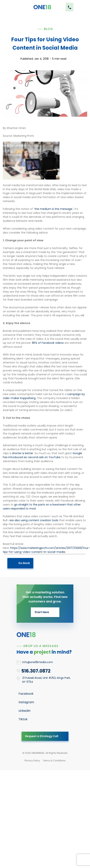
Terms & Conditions (54, 761)
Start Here (42, 612)
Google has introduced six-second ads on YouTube (42, 455)
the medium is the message (53, 209)
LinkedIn (24, 711)
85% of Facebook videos (48, 343)
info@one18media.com (38, 662)
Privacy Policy (32, 761)
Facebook (26, 694)
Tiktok (23, 719)
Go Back (24, 563)
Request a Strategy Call (42, 736)
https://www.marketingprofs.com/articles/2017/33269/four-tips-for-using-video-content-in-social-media (46, 550)
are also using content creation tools (34, 520)
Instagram (26, 702)
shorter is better (23, 453)
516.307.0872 (36, 671)
